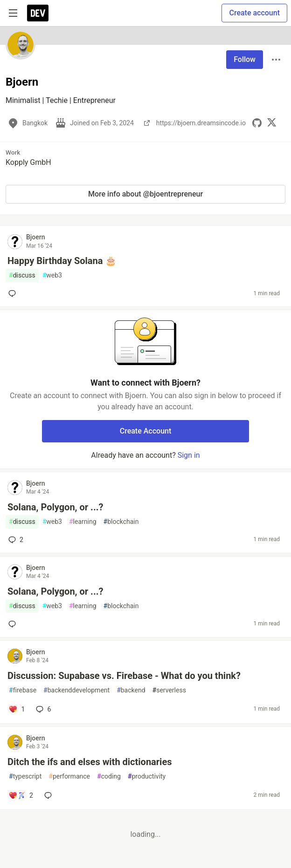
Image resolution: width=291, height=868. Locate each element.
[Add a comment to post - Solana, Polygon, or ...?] (14, 624)
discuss (22, 275)
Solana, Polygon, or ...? (55, 507)
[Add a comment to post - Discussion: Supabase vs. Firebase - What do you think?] (17, 709)
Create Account (146, 431)
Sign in (189, 455)
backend (131, 690)
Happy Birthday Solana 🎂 (62, 261)
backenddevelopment (76, 690)
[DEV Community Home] (38, 13)
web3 (52, 275)
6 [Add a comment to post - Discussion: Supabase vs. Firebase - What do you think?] (42, 709)
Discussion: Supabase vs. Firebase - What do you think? (124, 676)
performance (69, 776)
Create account (254, 13)
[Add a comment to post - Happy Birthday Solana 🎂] (14, 293)
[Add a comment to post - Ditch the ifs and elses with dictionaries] (21, 795)
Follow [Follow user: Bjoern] (245, 59)
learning (83, 522)
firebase (23, 690)
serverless (169, 690)
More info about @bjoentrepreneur (145, 194)
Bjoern (36, 237)
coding (109, 776)
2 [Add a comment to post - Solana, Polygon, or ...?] (15, 540)
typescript (25, 776)
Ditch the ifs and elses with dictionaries (90, 762)
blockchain (121, 522)
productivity (147, 776)
